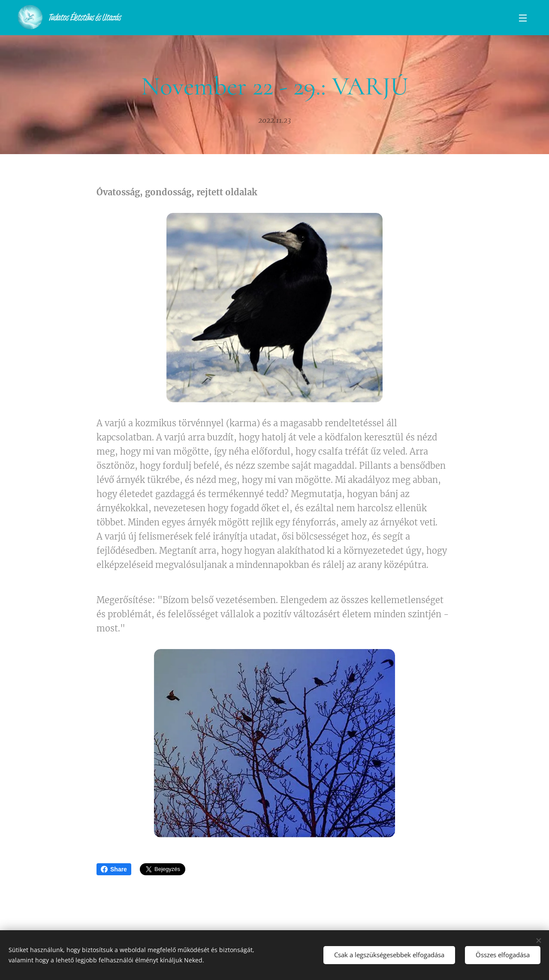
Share (114, 869)
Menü (523, 18)
